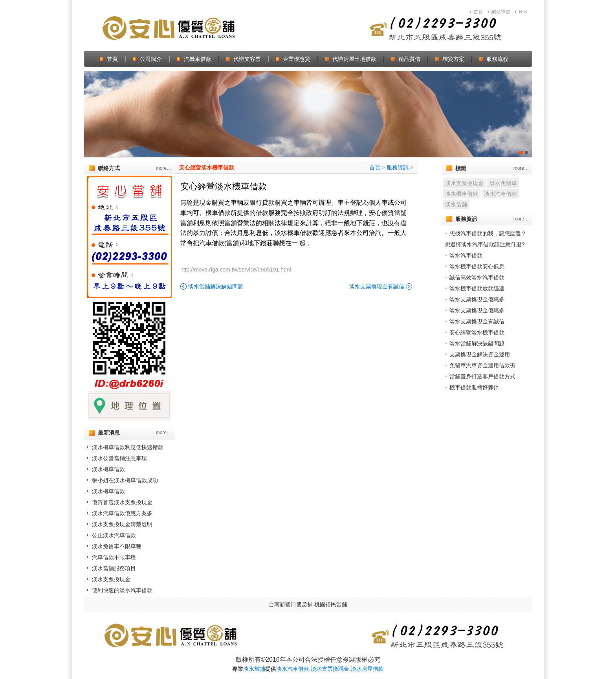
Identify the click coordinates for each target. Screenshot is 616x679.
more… (164, 168)
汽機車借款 (198, 59)
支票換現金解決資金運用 (480, 354)
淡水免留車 (503, 183)
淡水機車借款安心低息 (477, 266)
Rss (523, 12)
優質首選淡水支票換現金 (122, 502)
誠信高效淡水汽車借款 (477, 277)
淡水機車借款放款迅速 (477, 288)
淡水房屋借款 (367, 669)
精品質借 (409, 59)
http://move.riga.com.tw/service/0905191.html (236, 270)
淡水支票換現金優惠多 (477, 299)
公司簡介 (151, 59)
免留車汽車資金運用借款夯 (482, 365)
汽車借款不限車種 (114, 557)
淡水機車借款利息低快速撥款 (128, 447)
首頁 (478, 12)
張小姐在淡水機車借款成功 (125, 480)
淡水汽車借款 (500, 194)
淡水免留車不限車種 (117, 546)
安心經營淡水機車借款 (207, 167)
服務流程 (497, 59)
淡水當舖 (456, 204)
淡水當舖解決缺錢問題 (216, 286)
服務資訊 (398, 167)
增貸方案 (453, 59)
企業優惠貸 (297, 59)
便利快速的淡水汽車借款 (122, 590)
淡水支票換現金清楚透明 (122, 524)
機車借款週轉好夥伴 (474, 387)
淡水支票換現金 (111, 579)
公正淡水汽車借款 (114, 535)
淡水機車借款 (108, 469)
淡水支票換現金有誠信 (377, 286)
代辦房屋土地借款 (354, 59)
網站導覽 (501, 12)
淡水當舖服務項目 (114, 568)
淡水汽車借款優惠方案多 (122, 513)
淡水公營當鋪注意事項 (119, 458)
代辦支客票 (247, 59)
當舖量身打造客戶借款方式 (482, 376)
